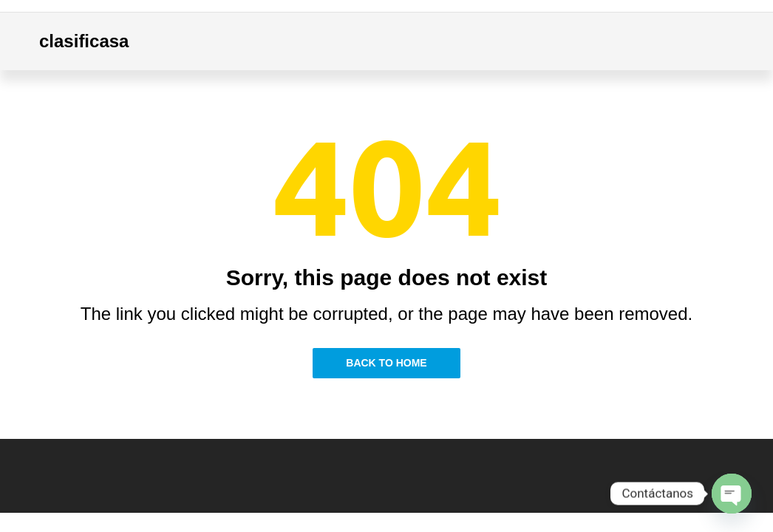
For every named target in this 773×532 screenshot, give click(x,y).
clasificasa (84, 41)
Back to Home (386, 363)
